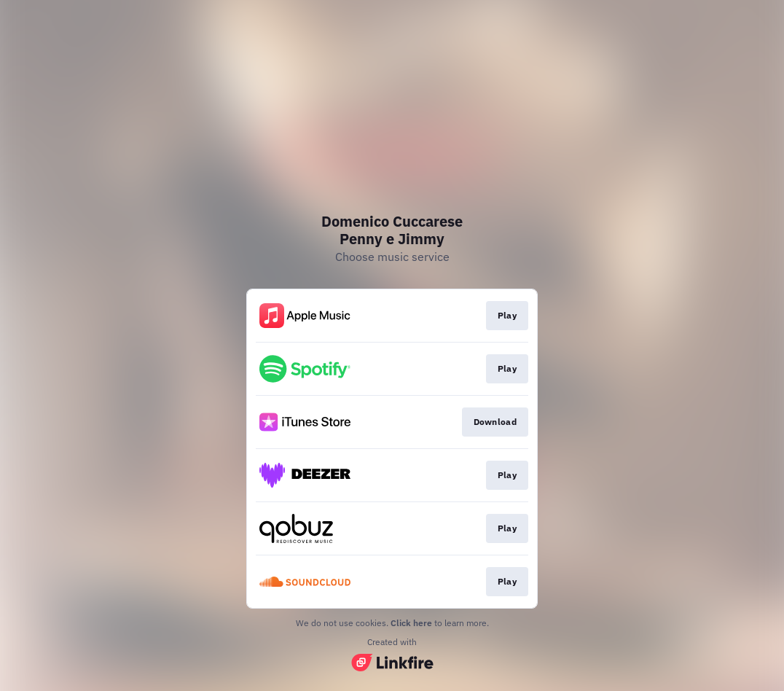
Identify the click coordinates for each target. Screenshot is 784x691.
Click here (411, 623)
